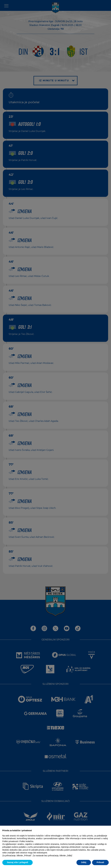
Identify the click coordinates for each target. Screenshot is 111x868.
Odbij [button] (84, 862)
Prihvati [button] (100, 862)
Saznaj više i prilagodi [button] (17, 862)
